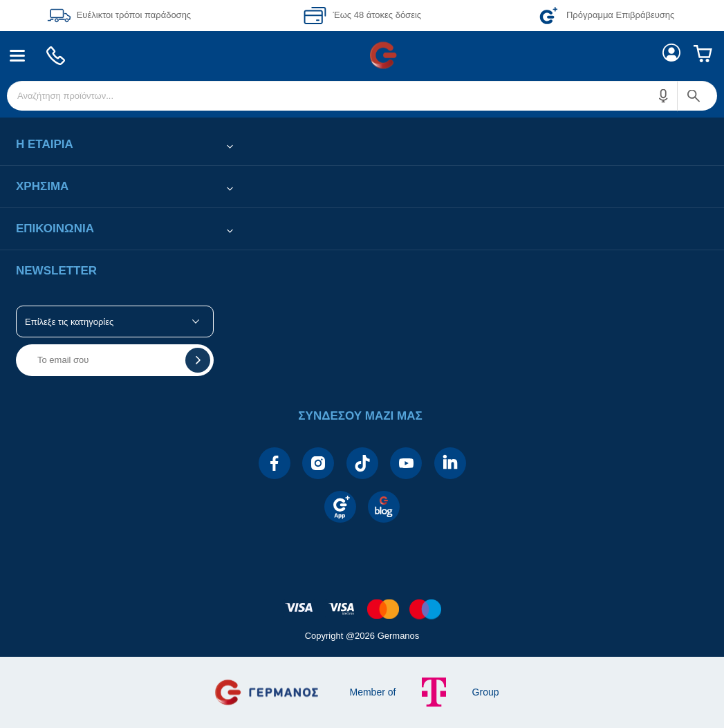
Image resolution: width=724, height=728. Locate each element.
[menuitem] (18, 56)
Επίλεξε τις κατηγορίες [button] (69, 322)
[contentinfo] (362, 602)
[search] (362, 96)
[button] (664, 96)
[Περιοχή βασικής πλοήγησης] (362, 55)
